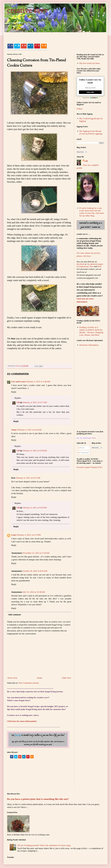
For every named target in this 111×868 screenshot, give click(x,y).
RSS (44, 46)
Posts (81, 448)
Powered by (90, 98)
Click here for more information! (22, 721)
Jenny (14, 430)
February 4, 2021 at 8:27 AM (28, 478)
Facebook (10, 46)
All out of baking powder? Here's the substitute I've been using (44, 845)
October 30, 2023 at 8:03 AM (35, 571)
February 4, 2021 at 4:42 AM (29, 430)
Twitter (17, 46)
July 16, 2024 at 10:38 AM (34, 592)
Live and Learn (18, 382)
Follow (80, 109)
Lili (18, 402)
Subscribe (90, 92)
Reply (14, 392)
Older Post (66, 678)
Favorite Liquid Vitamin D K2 (89, 467)
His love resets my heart (90, 63)
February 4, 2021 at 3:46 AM (38, 382)
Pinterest (37, 46)
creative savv (27, 11)
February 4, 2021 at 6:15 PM (29, 535)
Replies (18, 398)
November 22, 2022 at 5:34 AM (36, 553)
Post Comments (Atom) (29, 683)
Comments (84, 452)
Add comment (14, 615)
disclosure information (89, 345)
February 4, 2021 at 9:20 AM (35, 508)
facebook (80, 264)
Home (40, 678)
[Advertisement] (39, 36)
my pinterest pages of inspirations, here (90, 265)
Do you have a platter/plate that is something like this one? (38, 799)
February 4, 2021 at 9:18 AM (35, 451)
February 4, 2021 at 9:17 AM (35, 402)
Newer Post (12, 678)
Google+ (24, 46)
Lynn (14, 535)
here (99, 266)
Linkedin (30, 46)
